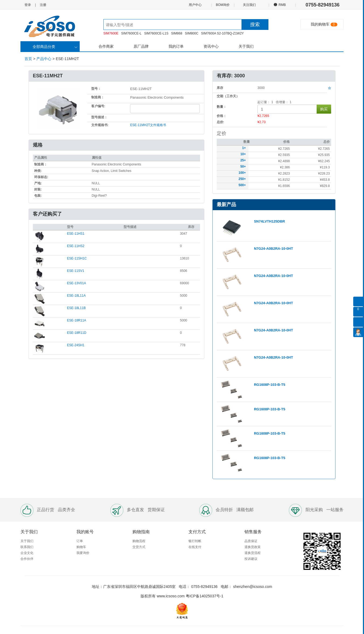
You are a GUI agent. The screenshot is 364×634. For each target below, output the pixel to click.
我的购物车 (320, 24)
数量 (247, 142)
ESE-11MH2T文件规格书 (148, 125)
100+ (242, 173)
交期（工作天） (228, 96)
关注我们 (250, 5)
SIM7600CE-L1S (156, 33)
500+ (242, 185)
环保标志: (41, 177)
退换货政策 (253, 547)
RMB (282, 5)
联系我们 (27, 547)
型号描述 (130, 227)
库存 (191, 227)
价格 (286, 142)
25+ (243, 160)
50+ (243, 167)
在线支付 (195, 547)
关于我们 (246, 46)
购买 (324, 109)
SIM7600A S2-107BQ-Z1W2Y (223, 33)
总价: (220, 122)
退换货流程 (253, 553)
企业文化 (27, 553)
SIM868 (176, 33)
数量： (222, 107)
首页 (28, 59)
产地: (38, 183)
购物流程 (139, 541)
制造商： (98, 97)
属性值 (97, 158)
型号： (96, 89)
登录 (28, 5)
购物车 (81, 547)
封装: (38, 189)
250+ (242, 179)
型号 (70, 227)
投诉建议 (251, 559)
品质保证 (251, 541)
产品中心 (44, 59)
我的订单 (176, 46)
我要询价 (83, 553)
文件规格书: (100, 125)
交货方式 (139, 547)
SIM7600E (111, 33)
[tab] (116, 214)
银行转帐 (195, 541)
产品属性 (41, 158)
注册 (43, 5)
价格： (222, 116)
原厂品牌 (141, 46)
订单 (80, 541)
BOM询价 (223, 5)
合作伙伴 (27, 559)
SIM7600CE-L (131, 33)
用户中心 (195, 5)
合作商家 (106, 46)
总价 (327, 142)
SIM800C (192, 33)
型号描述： (99, 117)
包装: (38, 196)
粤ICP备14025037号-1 (205, 596)
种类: (38, 171)
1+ (244, 148)
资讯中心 (211, 46)
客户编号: (98, 106)
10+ (243, 154)
